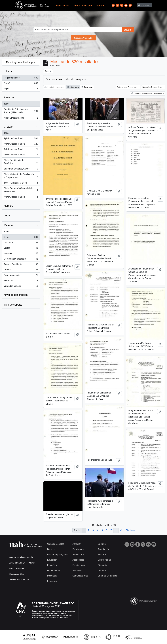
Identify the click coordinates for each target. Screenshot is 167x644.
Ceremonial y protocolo (21, 259)
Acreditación (104, 549)
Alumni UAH (78, 555)
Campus (102, 544)
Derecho (51, 549)
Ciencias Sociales (56, 544)
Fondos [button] (100, 5)
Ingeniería (52, 581)
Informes (21, 254)
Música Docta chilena (21, 118)
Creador (9, 127)
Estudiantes (78, 549)
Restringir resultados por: (21, 62)
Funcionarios (79, 565)
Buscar (128, 30)
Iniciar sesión (143, 5)
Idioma (8, 71)
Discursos (21, 243)
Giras (21, 238)
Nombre (9, 206)
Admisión (77, 544)
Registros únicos (21, 78)
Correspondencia (21, 276)
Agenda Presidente (21, 265)
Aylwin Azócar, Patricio (21, 139)
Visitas (21, 249)
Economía (21, 281)
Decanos (102, 570)
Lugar (7, 216)
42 (121, 530)
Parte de (9, 97)
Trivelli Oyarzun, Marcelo (21, 183)
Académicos (78, 560)
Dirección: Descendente (153, 87)
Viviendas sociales (21, 287)
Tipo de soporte (13, 305)
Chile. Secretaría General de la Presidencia (21, 190)
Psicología (52, 576)
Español (21, 84)
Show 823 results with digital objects (148, 93)
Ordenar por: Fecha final (127, 87)
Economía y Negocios (58, 555)
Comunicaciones (80, 576)
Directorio (102, 565)
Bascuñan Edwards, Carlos (21, 169)
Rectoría (102, 555)
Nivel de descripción (16, 295)
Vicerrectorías (104, 560)
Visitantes (77, 570)
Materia (8, 225)
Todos (7, 104)
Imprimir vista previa (54, 87)
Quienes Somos (63, 5)
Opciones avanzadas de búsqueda (66, 79)
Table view (87, 87)
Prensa (21, 270)
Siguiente (130, 530)
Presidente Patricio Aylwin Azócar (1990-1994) (21, 111)
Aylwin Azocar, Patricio (21, 144)
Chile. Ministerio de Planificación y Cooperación (21, 176)
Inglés (21, 89)
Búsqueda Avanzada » (84, 38)
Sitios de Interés (83, 5)
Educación (52, 560)
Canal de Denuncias (107, 576)
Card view (73, 87)
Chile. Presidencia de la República (21, 162)
